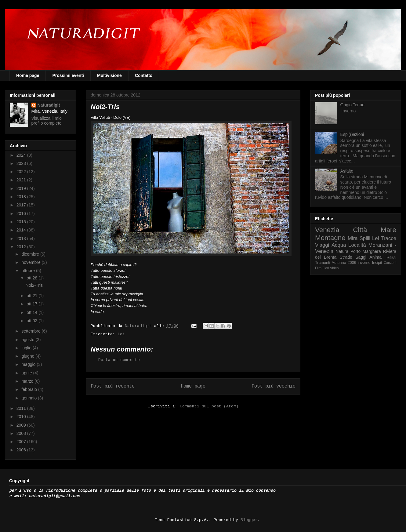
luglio (27, 348)
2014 (22, 230)
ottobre (29, 271)
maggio (29, 364)
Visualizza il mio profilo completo (47, 121)
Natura (342, 251)
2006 (22, 450)
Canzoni (390, 263)
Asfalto (347, 171)
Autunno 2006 (344, 263)
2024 (22, 155)
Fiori (326, 268)
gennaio (30, 398)
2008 (22, 433)
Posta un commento (119, 360)
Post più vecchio (274, 386)
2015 (22, 222)
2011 (22, 408)
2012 (22, 247)
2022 (22, 172)
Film (318, 268)
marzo (28, 381)
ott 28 (33, 278)
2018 (22, 197)
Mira (353, 238)
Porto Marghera (366, 251)
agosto (28, 340)
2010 (22, 417)
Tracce (388, 238)
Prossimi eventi (68, 75)
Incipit (377, 263)
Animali (376, 257)
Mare (388, 230)
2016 (22, 213)
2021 (22, 180)
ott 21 (33, 296)
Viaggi (322, 245)
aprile (27, 373)
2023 (22, 163)
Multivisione (109, 75)
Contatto (144, 75)
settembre (31, 331)
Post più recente (113, 386)
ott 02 (33, 321)
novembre (31, 262)
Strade (346, 257)
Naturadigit (140, 326)
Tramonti (323, 263)
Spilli (365, 238)
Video (334, 268)
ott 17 (33, 304)
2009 (22, 425)
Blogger (249, 520)
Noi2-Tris (34, 285)
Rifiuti (392, 257)
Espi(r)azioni (352, 134)
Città (360, 230)
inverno (364, 263)
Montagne (330, 238)
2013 (22, 239)
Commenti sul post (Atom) (209, 406)
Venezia (327, 230)
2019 (22, 188)
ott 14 (33, 312)
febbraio (30, 389)
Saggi (361, 257)
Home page (28, 75)
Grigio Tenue (352, 105)
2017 (22, 205)
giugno (28, 356)
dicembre (31, 254)
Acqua (339, 245)
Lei (121, 334)
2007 (22, 442)
